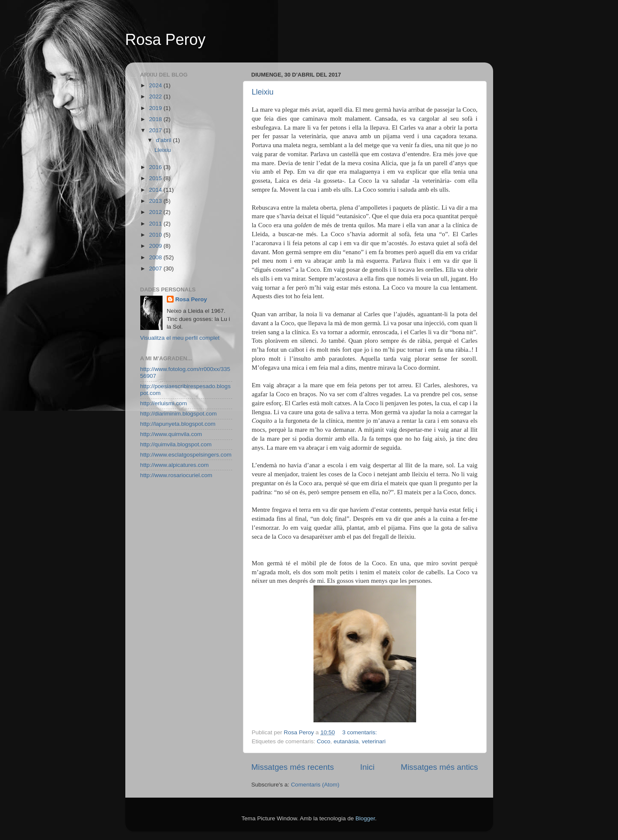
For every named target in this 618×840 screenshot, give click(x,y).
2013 (156, 201)
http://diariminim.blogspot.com (179, 414)
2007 (156, 269)
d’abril (165, 140)
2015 (156, 178)
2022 (156, 96)
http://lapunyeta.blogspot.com (178, 424)
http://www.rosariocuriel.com (176, 475)
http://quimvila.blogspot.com (176, 444)
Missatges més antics (439, 767)
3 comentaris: (360, 732)
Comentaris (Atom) (315, 785)
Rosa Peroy (166, 40)
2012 (156, 212)
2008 (156, 257)
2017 (156, 130)
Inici (367, 767)
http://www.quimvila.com (171, 434)
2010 (156, 235)
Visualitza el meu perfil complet (180, 338)
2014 (156, 190)
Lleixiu (263, 92)
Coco (324, 741)
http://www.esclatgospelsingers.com (186, 455)
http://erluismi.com (164, 403)
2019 (156, 108)
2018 (156, 119)
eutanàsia (346, 741)
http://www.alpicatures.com (175, 465)
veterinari (374, 741)
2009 (156, 246)
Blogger (365, 818)
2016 (156, 167)
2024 (156, 85)
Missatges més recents (293, 767)
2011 (156, 224)
